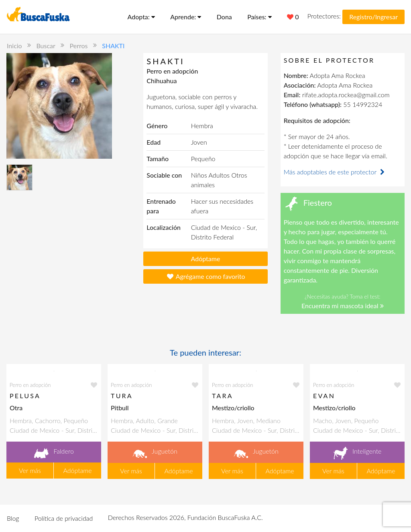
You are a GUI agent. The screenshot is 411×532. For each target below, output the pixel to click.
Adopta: (141, 17)
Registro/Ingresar (373, 17)
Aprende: (186, 17)
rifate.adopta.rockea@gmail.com (346, 95)
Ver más (30, 470)
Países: (259, 17)
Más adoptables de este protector (335, 172)
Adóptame (206, 259)
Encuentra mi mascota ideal (343, 306)
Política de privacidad (64, 518)
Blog (13, 518)
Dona (224, 17)
